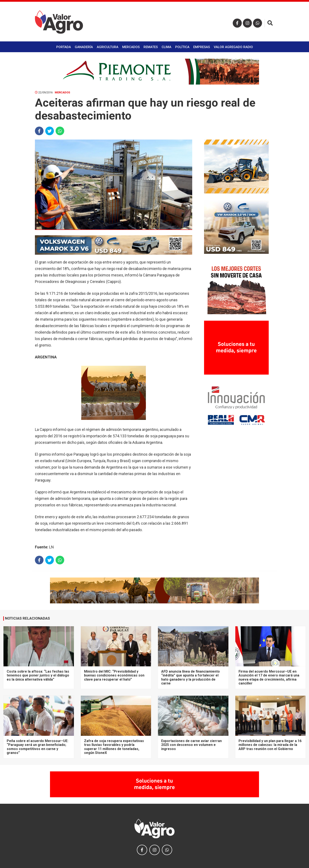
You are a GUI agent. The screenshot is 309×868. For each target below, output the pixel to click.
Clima (166, 47)
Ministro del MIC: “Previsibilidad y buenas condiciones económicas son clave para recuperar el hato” (114, 675)
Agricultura (108, 47)
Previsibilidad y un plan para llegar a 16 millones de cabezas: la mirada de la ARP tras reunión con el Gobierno (270, 745)
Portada (64, 47)
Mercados (131, 47)
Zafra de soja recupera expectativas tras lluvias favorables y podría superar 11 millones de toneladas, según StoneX (114, 747)
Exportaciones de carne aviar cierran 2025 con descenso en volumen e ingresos (191, 745)
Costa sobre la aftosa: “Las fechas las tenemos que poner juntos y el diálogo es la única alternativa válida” (38, 675)
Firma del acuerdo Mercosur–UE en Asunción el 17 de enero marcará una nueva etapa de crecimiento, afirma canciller (269, 677)
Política (182, 47)
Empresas (202, 47)
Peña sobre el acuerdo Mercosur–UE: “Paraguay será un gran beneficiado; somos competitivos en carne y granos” (37, 747)
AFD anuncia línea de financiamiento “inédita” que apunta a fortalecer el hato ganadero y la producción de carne (190, 677)
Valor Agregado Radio (233, 47)
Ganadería (84, 47)
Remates (151, 47)
